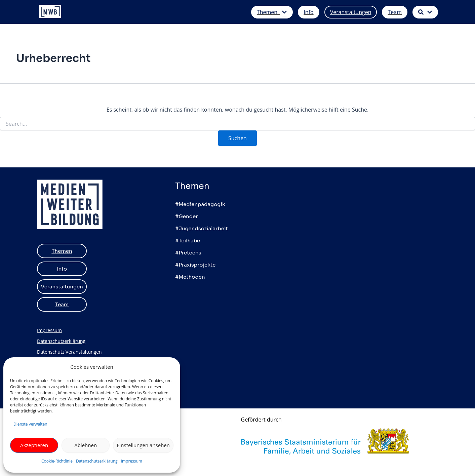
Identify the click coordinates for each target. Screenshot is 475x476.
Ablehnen (86, 445)
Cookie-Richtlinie (57, 461)
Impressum (132, 461)
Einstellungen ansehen (143, 445)
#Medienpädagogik (200, 204)
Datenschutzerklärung (97, 461)
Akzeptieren (34, 445)
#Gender (186, 216)
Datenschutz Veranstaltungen (69, 352)
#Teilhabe (188, 241)
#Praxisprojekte (195, 265)
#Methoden (190, 277)
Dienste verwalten (30, 424)
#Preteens (188, 253)
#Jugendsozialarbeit (202, 228)
